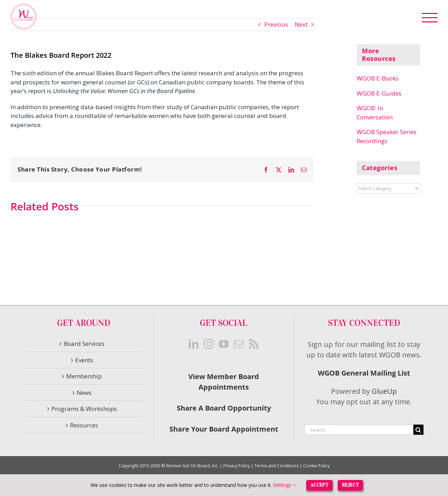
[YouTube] (224, 344)
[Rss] (254, 344)
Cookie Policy (316, 466)
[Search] (418, 430)
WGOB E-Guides (379, 93)
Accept (319, 485)
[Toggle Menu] (430, 18)
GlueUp (384, 391)
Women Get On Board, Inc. (192, 466)
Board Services (84, 344)
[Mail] (239, 344)
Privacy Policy (237, 466)
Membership (84, 376)
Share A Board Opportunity (224, 408)
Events (84, 360)
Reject (351, 485)
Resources (84, 425)
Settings (283, 485)
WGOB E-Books (378, 78)
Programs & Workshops (84, 409)
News (84, 393)
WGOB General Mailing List (364, 373)
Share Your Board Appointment (224, 429)
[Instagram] (209, 344)
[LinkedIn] (194, 344)
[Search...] (359, 430)
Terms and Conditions (276, 466)
